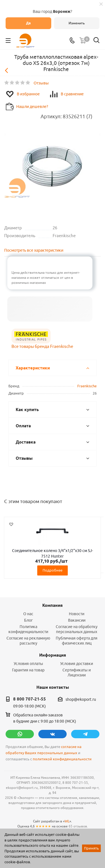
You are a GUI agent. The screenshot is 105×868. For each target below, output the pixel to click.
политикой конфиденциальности (62, 759)
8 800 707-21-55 (30, 699)
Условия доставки (77, 664)
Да (28, 23)
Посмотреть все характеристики (34, 250)
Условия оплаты (28, 664)
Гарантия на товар (28, 670)
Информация (53, 655)
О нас (28, 614)
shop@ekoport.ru (81, 699)
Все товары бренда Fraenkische (42, 346)
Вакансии (77, 620)
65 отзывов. (78, 826)
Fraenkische (87, 386)
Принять (91, 848)
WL (67, 821)
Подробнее (53, 570)
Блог (28, 620)
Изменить (77, 23)
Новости (77, 614)
